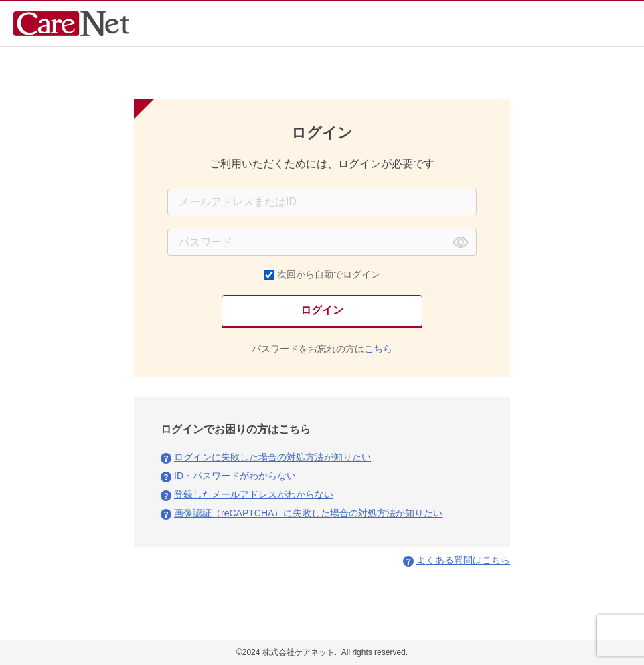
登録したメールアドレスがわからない (254, 494)
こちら (378, 349)
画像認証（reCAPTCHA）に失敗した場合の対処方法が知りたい (308, 513)
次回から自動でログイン (329, 274)
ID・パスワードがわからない (235, 476)
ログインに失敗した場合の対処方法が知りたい (272, 457)
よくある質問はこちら (463, 560)
